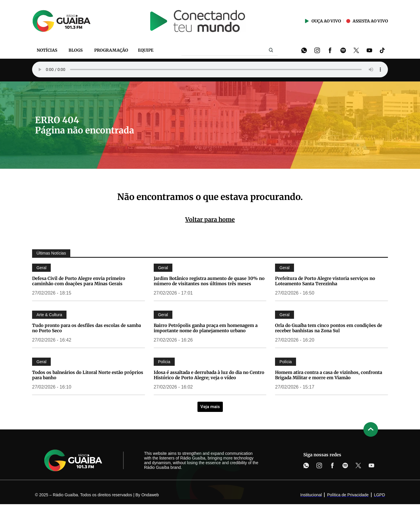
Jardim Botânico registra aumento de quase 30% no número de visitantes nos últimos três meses (209, 281)
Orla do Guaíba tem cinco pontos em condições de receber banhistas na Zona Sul (329, 328)
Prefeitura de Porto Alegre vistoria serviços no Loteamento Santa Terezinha (325, 281)
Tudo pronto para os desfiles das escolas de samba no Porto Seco (86, 328)
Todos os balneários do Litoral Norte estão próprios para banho (88, 375)
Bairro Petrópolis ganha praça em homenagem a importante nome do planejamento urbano (206, 328)
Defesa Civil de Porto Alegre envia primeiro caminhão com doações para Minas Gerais (79, 281)
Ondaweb (150, 495)
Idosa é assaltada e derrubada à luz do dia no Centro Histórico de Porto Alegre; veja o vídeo (209, 375)
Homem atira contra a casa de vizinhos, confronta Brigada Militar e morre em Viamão (329, 375)
